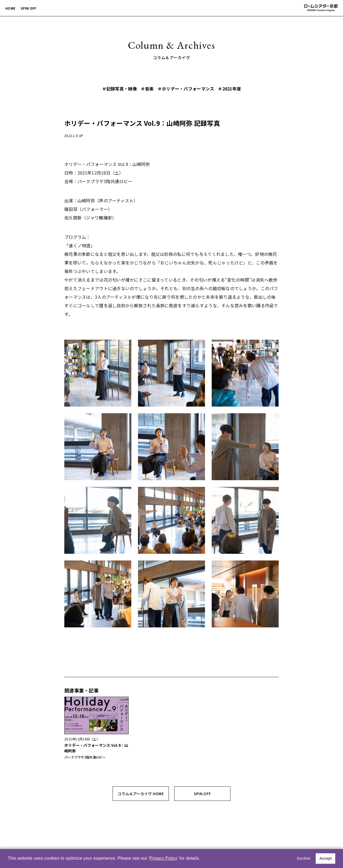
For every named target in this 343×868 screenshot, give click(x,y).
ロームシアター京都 (320, 8)
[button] (202, 859)
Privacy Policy (163, 858)
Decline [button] (304, 858)
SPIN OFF (28, 8)
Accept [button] (326, 858)
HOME (10, 8)
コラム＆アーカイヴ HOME (141, 794)
